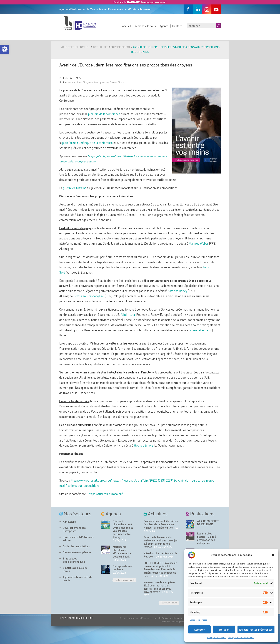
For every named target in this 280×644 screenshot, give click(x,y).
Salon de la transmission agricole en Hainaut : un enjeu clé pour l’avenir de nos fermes (161, 542)
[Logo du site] (80, 23)
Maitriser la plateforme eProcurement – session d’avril (122, 552)
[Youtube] (216, 9)
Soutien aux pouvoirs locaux (75, 569)
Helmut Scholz (143, 445)
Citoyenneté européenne (77, 552)
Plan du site (167, 618)
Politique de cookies (217, 637)
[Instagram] (207, 9)
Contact (177, 26)
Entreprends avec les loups (123, 568)
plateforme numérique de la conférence (87, 143)
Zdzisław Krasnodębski (90, 296)
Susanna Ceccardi (200, 330)
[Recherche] (201, 26)
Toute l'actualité (169, 602)
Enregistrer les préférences (256, 630)
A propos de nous (145, 26)
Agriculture (69, 522)
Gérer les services (198, 620)
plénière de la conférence (104, 114)
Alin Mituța (128, 314)
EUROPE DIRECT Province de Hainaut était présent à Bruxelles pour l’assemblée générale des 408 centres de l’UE (160, 569)
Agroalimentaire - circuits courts (78, 579)
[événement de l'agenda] (106, 524)
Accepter (199, 630)
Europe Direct (120, 47)
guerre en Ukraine (75, 188)
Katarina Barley (177, 291)
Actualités (77, 82)
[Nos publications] (190, 524)
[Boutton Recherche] (218, 26)
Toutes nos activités (125, 580)
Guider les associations (76, 546)
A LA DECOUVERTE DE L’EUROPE (208, 523)
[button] (5, 49)
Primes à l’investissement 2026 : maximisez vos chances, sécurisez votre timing (123, 529)
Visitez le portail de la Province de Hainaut (140, 618)
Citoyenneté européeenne (96, 82)
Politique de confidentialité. (241, 637)
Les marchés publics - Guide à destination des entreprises (207, 538)
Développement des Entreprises (74, 529)
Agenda (164, 26)
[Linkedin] (197, 9)
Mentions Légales (170, 622)
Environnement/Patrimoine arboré (78, 539)
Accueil (127, 26)
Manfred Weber (198, 243)
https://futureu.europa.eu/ (106, 494)
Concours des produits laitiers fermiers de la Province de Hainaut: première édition (161, 524)
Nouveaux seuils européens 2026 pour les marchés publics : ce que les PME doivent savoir (159, 587)
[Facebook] (188, 9)
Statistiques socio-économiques (74, 560)
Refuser (224, 630)
